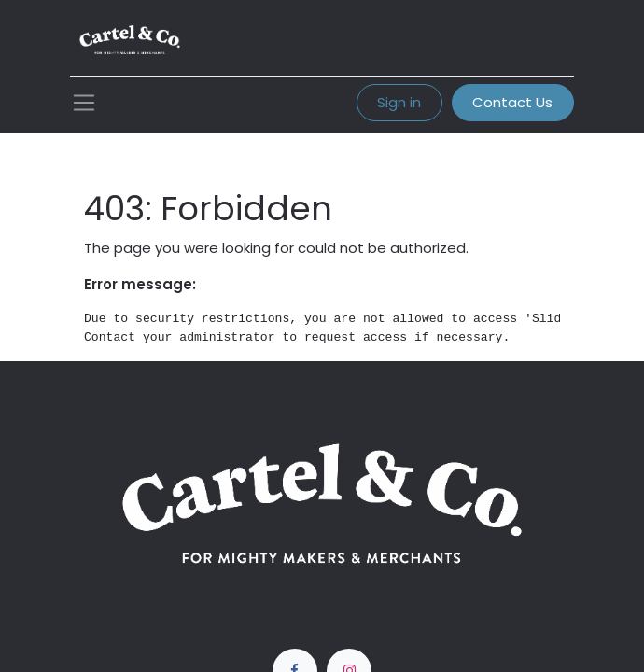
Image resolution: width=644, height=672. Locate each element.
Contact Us (512, 102)
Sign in (399, 102)
